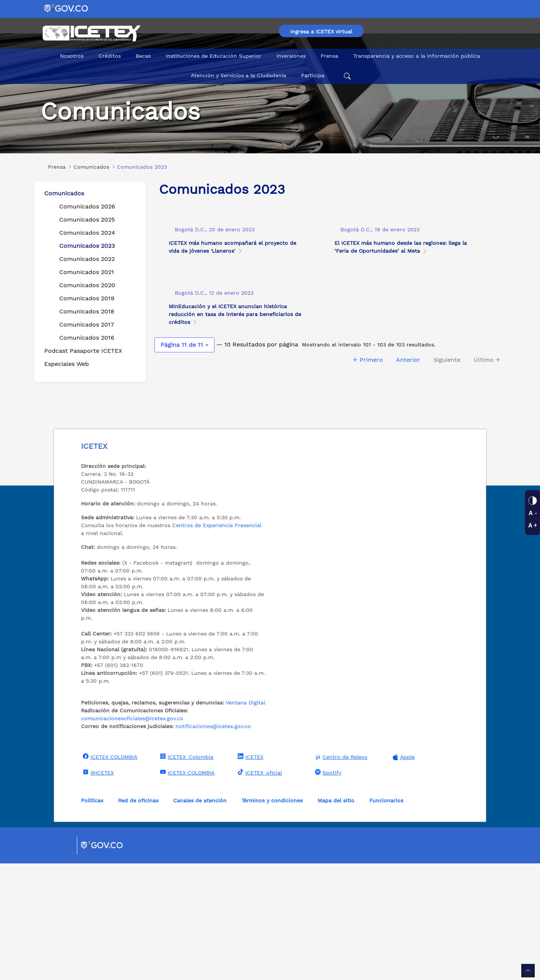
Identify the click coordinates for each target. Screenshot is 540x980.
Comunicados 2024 (87, 233)
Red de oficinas (138, 917)
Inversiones (291, 56)
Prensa (329, 56)
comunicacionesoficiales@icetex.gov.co (132, 835)
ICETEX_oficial (259, 889)
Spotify (327, 889)
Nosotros (72, 56)
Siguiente (447, 492)
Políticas (92, 917)
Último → (487, 492)
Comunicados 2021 (87, 272)
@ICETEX (97, 889)
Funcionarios (386, 917)
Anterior (408, 492)
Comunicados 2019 (87, 298)
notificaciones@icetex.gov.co (213, 843)
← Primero (368, 492)
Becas (143, 56)
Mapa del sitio (336, 917)
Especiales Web (67, 364)
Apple (403, 874)
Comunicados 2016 (87, 338)
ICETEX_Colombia (186, 873)
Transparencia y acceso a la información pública (417, 56)
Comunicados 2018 (87, 311)
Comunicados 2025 (87, 220)
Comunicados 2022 (87, 259)
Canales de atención (200, 917)
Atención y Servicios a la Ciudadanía (238, 75)
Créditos (110, 56)
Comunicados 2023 (87, 246)
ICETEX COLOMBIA (109, 873)
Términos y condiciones (272, 917)
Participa (313, 75)
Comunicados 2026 (87, 206)
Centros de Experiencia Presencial (217, 642)
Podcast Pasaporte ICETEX (83, 351)
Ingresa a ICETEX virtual (321, 31)
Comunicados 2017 (87, 324)
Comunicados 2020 (87, 285)
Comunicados (64, 193)
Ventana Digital (245, 819)
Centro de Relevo (340, 874)
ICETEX (250, 873)
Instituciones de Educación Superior (214, 56)
